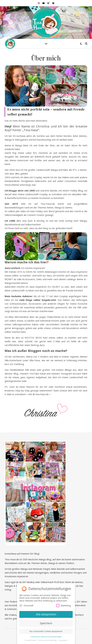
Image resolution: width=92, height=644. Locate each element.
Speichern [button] (46, 622)
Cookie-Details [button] (31, 639)
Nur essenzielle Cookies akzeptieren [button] (46, 631)
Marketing (63, 605)
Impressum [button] (63, 639)
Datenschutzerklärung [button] (48, 639)
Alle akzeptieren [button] (46, 613)
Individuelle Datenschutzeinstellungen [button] (46, 636)
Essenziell (26, 605)
